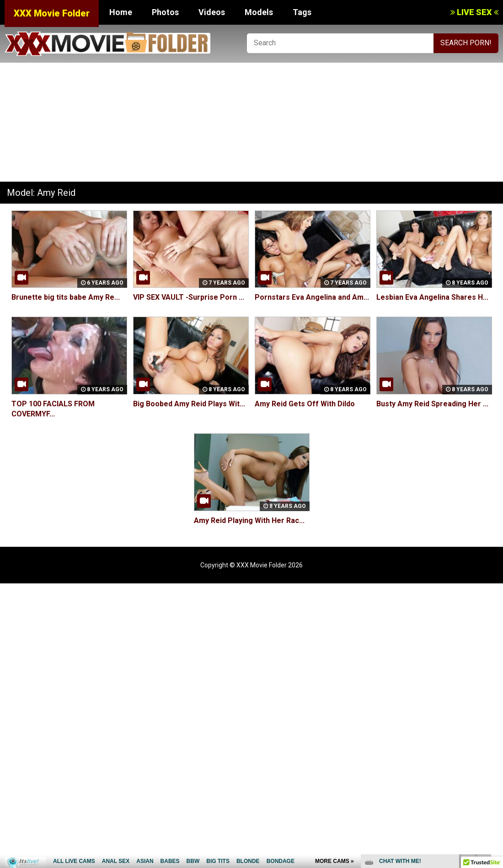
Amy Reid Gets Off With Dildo (305, 404)
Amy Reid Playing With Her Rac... (249, 520)
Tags (302, 12)
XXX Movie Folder (52, 13)
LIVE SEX (474, 12)
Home (121, 12)
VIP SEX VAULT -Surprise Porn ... (189, 297)
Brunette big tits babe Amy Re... (66, 297)
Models (259, 12)
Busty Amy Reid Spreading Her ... (432, 404)
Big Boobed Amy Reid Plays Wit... (189, 404)
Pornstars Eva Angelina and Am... (312, 297)
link (495, 725)
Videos (212, 12)
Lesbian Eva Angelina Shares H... (432, 297)
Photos (165, 12)
